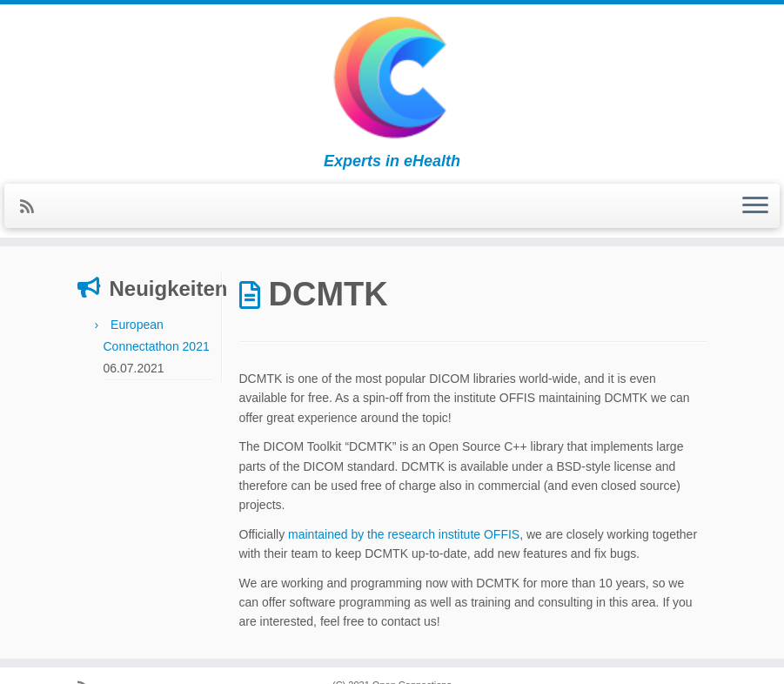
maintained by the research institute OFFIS (404, 534)
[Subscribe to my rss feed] (33, 207)
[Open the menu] (755, 206)
